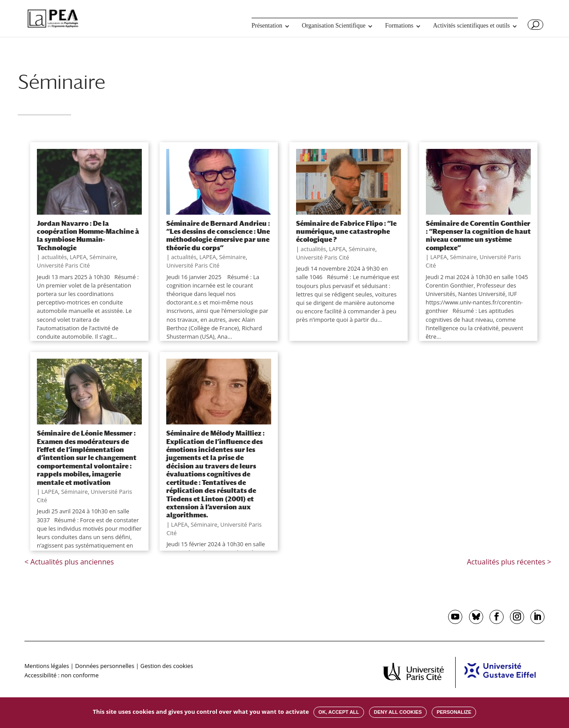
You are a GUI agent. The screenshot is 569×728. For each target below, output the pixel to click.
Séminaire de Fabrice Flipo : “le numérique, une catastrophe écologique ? (346, 231)
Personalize (454, 712)
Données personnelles (105, 666)
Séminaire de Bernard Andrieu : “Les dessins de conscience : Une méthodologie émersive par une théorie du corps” (218, 235)
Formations (399, 26)
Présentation (267, 26)
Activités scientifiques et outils (471, 26)
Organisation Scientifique (334, 26)
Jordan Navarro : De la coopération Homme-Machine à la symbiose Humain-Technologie (88, 235)
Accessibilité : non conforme (62, 675)
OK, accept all (339, 712)
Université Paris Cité (63, 265)
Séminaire (103, 257)
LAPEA (78, 257)
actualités (54, 257)
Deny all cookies (398, 712)
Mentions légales (47, 666)
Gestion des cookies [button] (167, 666)
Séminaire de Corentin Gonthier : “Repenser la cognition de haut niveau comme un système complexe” (478, 235)
